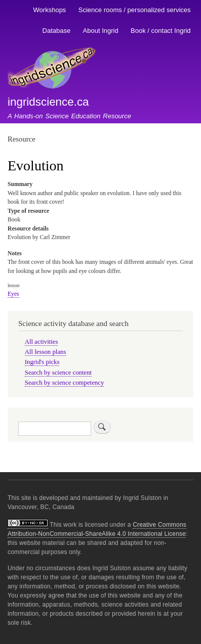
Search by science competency (65, 383)
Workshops (50, 10)
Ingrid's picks (42, 362)
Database (57, 31)
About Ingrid (101, 31)
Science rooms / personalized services (135, 10)
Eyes (13, 294)
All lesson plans (46, 352)
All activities (42, 342)
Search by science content (58, 373)
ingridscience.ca (48, 102)
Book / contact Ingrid (161, 31)
